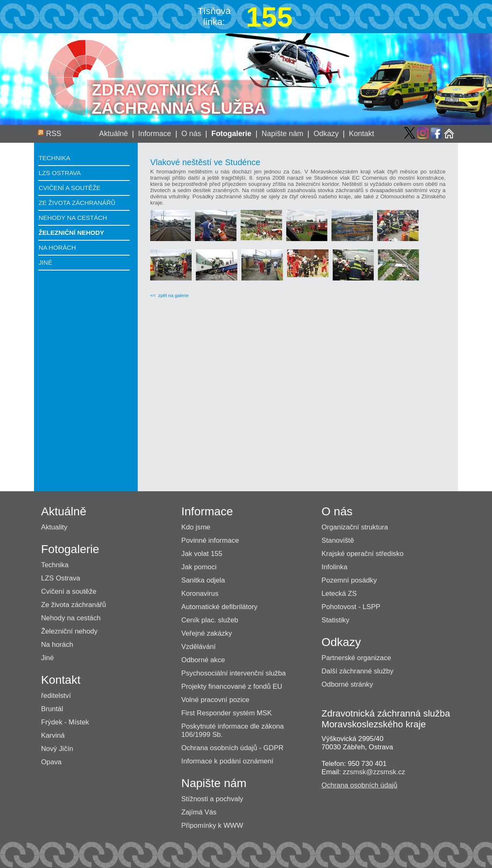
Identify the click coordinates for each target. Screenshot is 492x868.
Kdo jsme (196, 527)
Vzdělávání (199, 647)
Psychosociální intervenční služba (234, 673)
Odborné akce (203, 660)
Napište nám (283, 134)
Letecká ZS (339, 594)
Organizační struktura (355, 527)
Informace (155, 134)
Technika (54, 158)
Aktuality (54, 527)
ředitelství (56, 696)
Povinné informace (210, 540)
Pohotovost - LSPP (351, 607)
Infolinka (335, 567)
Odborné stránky (347, 684)
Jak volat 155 (202, 554)
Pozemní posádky (349, 580)
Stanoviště (338, 540)
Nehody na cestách (73, 218)
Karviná (53, 735)
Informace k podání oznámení (227, 761)
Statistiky (335, 620)
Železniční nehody (71, 233)
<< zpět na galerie (169, 295)
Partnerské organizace (356, 658)
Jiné (45, 262)
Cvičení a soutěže (69, 188)
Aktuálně (114, 134)
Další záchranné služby (358, 671)
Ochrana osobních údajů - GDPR (232, 748)
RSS (54, 134)
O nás (191, 134)
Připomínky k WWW (212, 825)
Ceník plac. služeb (210, 620)
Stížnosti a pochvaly (212, 799)
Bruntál (52, 709)
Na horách (57, 247)
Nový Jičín (57, 749)
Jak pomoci (199, 567)
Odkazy (326, 134)
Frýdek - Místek (65, 722)
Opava (51, 762)
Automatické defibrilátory (219, 607)
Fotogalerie (231, 134)
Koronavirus (200, 594)
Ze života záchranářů (77, 203)
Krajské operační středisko (363, 554)
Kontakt (362, 134)
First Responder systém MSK (227, 713)
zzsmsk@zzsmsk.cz (374, 772)
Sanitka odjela (203, 580)
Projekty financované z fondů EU (232, 686)
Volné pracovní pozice (215, 700)
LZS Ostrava (60, 173)
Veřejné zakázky (207, 633)
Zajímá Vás (199, 812)
